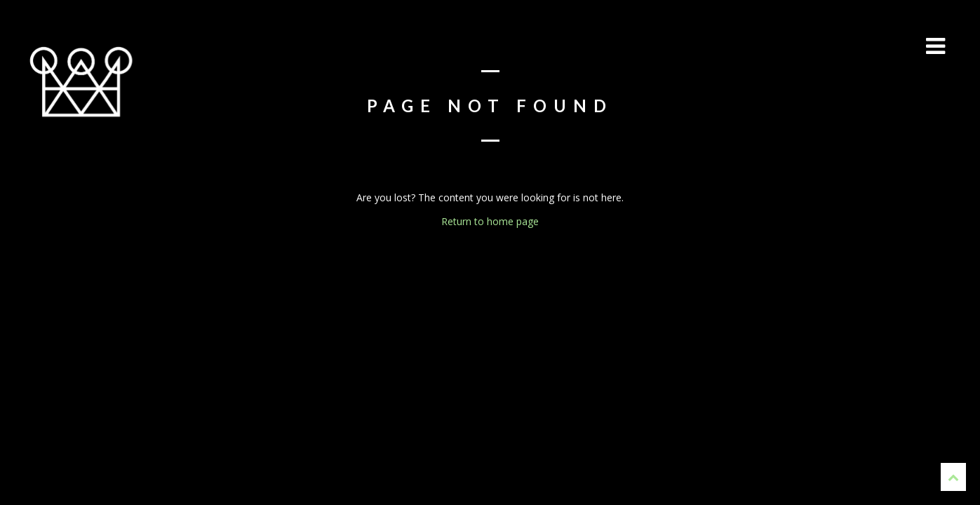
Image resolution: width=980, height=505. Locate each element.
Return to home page (490, 221)
